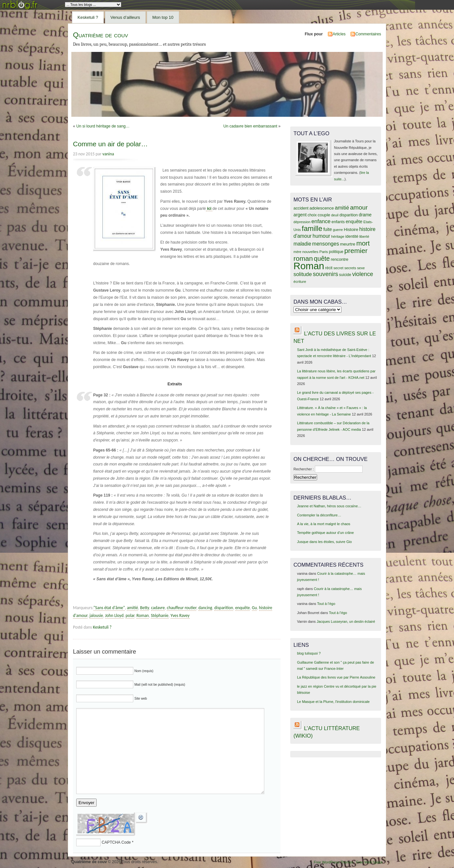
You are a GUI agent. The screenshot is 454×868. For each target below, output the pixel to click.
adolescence (322, 208)
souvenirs (326, 274)
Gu (254, 608)
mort (363, 243)
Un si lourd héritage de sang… (103, 126)
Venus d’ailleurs (125, 17)
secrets (350, 268)
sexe (361, 268)
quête (322, 259)
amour (359, 207)
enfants (338, 222)
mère (297, 252)
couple (324, 215)
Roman (143, 615)
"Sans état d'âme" (109, 608)
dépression (302, 222)
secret (338, 268)
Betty (144, 608)
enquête (242, 608)
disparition (224, 608)
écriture (300, 281)
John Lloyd (114, 615)
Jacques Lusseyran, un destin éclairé (346, 621)
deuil (335, 215)
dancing (205, 608)
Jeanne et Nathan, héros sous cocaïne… (329, 506)
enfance (321, 221)
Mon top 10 (163, 17)
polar (130, 615)
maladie (302, 244)
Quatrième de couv (101, 35)
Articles (339, 34)
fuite (328, 229)
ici (209, 209)
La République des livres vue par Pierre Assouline (336, 677)
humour (321, 236)
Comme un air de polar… (110, 144)
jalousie (96, 615)
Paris (324, 252)
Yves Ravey (180, 615)
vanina (108, 154)
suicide (345, 275)
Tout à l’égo (326, 604)
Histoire (351, 229)
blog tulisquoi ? (309, 653)
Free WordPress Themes (333, 862)
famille (312, 229)
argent (300, 215)
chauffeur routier (181, 608)
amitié (132, 608)
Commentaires (368, 34)
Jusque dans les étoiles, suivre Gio (324, 542)
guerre (338, 230)
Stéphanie (160, 615)
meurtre (347, 244)
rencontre (340, 259)
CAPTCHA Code (116, 842)
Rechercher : (304, 469)
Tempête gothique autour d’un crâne (325, 533)
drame (365, 215)
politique (336, 252)
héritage (338, 236)
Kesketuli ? (88, 17)
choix (312, 215)
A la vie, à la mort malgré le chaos (324, 524)
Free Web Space (369, 862)
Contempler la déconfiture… (319, 515)
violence (363, 274)
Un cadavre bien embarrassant (250, 126)
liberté (364, 236)
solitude (303, 274)
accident (301, 208)
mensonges (326, 244)
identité (352, 236)
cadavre (158, 608)
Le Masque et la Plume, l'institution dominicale (333, 702)
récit (329, 268)
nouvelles (310, 252)
